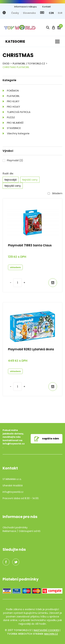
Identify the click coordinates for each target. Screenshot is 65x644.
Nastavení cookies (46, 630)
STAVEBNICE (14, 128)
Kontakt (47, 7)
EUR (60, 13)
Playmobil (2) (15, 160)
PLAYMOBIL (13, 96)
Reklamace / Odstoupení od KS (21, 531)
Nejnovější (11, 180)
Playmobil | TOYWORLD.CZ (29, 64)
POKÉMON (13, 91)
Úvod (6, 64)
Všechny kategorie (18, 133)
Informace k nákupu (25, 7)
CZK (52, 13)
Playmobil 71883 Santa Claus (30, 245)
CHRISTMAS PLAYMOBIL (16, 67)
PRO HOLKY (14, 107)
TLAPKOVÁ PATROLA (19, 112)
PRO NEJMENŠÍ (15, 123)
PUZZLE (11, 117)
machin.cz (51, 634)
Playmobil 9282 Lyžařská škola (31, 349)
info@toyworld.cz (14, 444)
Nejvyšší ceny (13, 186)
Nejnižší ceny (30, 180)
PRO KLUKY (13, 101)
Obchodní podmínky (15, 527)
